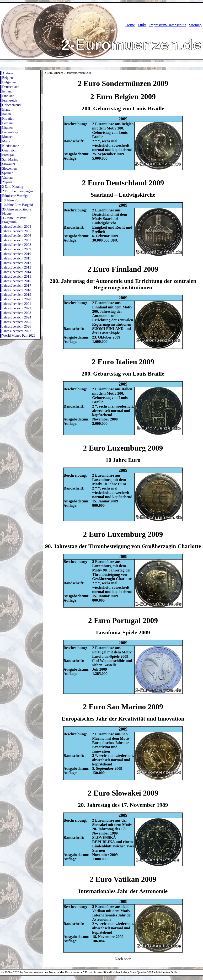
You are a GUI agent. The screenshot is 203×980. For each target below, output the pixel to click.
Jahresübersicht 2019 (17, 295)
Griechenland (11, 105)
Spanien (8, 173)
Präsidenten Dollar (167, 972)
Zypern (7, 182)
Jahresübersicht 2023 (17, 313)
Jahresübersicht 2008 (17, 245)
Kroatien (8, 118)
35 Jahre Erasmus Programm (14, 220)
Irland (6, 109)
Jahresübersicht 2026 (17, 326)
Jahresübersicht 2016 (17, 281)
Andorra (8, 73)
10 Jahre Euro (12, 200)
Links (142, 25)
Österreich (9, 150)
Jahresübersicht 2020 (17, 299)
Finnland (8, 96)
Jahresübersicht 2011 (17, 258)
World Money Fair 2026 (19, 335)
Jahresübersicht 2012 (17, 263)
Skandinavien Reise (115, 972)
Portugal (8, 155)
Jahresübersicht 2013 (17, 267)
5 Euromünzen (92, 972)
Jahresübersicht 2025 (17, 322)
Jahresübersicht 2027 (17, 331)
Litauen (7, 128)
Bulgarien (9, 82)
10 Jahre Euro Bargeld (18, 205)
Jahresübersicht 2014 (17, 272)
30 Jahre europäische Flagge (17, 211)
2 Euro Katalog (13, 187)
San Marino (10, 159)
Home (130, 25)
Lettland (8, 123)
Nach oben (123, 959)
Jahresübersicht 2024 (17, 317)
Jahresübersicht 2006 (17, 236)
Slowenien (9, 168)
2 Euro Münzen (54, 73)
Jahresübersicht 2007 (17, 240)
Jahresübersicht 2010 (17, 254)
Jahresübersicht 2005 (17, 231)
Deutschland (11, 87)
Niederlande (11, 146)
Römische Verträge (15, 196)
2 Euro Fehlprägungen (18, 191)
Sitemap (195, 25)
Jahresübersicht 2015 (17, 276)
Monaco (8, 137)
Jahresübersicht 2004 (17, 226)
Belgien (8, 78)
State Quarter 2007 (142, 972)
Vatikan (7, 178)
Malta (6, 141)
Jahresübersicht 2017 (17, 285)
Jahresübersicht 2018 (17, 290)
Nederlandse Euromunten (65, 972)
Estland (7, 91)
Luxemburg (10, 132)
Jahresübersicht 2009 (17, 249)
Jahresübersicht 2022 (17, 308)
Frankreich (10, 100)
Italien (7, 114)
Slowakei (9, 164)
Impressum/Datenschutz (168, 25)
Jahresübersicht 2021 (17, 304)
